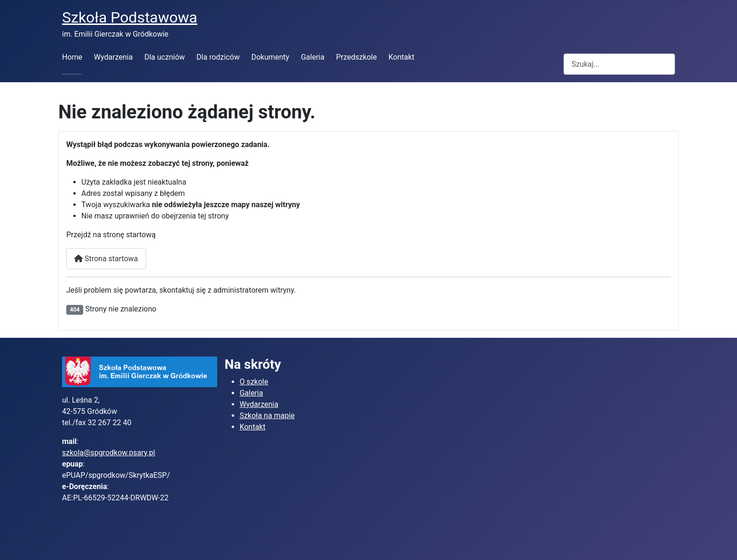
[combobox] (619, 64)
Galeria (313, 57)
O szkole (254, 382)
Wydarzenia (114, 57)
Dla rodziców (218, 57)
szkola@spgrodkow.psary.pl (109, 453)
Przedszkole (357, 57)
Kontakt (401, 57)
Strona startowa (106, 259)
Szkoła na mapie (267, 416)
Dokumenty (270, 57)
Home (72, 57)
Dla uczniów (165, 57)
